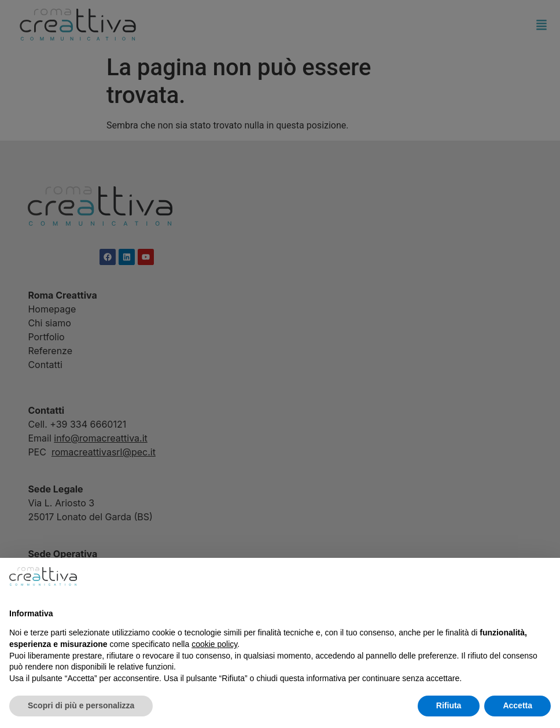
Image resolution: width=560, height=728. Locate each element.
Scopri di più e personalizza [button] (81, 705)
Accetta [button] (517, 705)
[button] (545, 576)
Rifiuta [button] (449, 705)
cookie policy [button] (214, 644)
